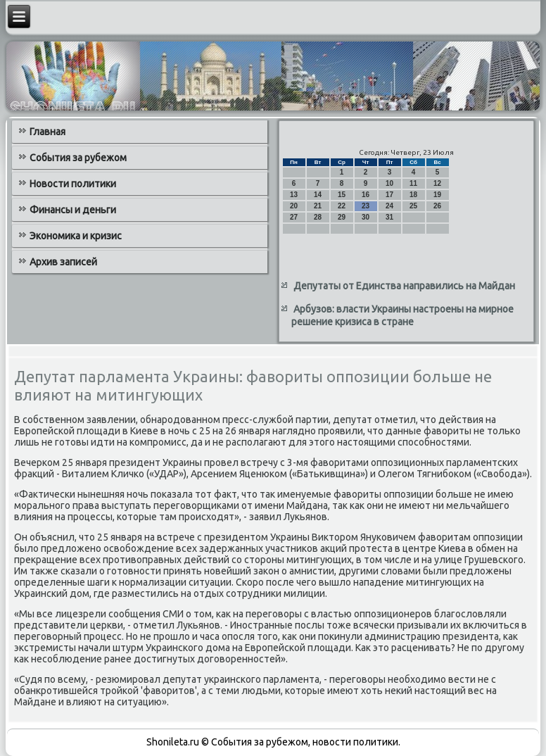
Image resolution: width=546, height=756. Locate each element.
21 (318, 206)
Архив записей (63, 262)
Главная (47, 132)
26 (437, 206)
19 (437, 195)
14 (318, 195)
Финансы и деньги (73, 210)
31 (389, 217)
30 (366, 217)
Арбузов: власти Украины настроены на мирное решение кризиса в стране (402, 315)
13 (294, 195)
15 (342, 195)
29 (342, 217)
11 (413, 183)
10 (389, 183)
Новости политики (73, 184)
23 (366, 206)
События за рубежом (78, 158)
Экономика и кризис (76, 236)
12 (437, 183)
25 (413, 206)
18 (413, 195)
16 (366, 195)
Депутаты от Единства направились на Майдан (404, 286)
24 (389, 206)
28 (318, 217)
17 (389, 195)
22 (342, 206)
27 (294, 217)
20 (294, 206)
